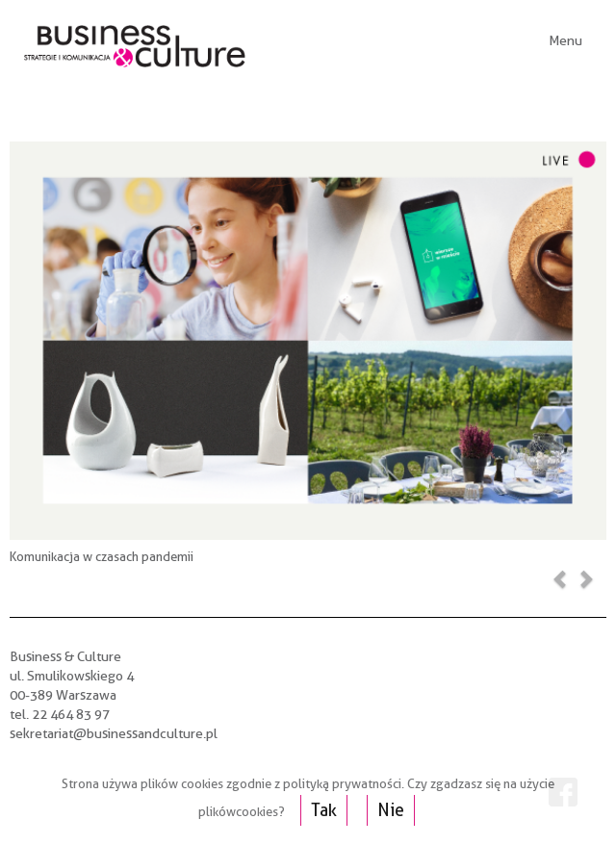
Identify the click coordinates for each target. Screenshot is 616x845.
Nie (391, 810)
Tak (324, 810)
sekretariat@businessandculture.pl (114, 733)
